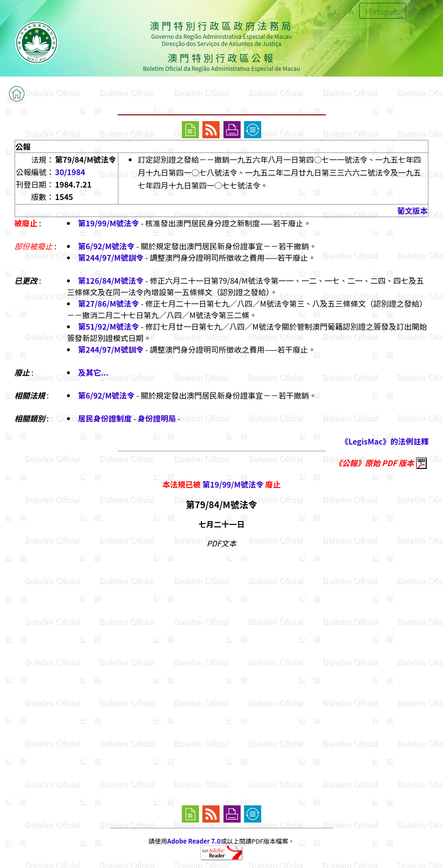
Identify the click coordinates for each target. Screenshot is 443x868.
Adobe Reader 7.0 (194, 841)
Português (383, 11)
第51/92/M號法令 (109, 326)
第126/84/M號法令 (111, 280)
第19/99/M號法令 (109, 223)
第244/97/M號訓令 (111, 257)
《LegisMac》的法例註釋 (385, 441)
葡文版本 (412, 211)
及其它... (93, 372)
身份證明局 (157, 418)
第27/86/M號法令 (109, 303)
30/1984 (70, 172)
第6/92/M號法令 (106, 246)
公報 (23, 146)
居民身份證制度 (105, 418)
